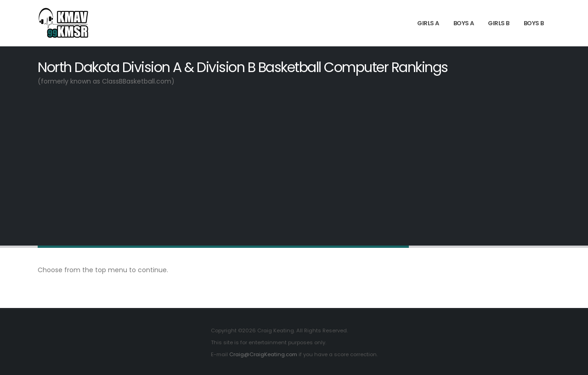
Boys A (464, 23)
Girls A (428, 23)
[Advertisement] (294, 165)
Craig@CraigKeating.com (263, 354)
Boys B (534, 23)
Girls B (499, 23)
